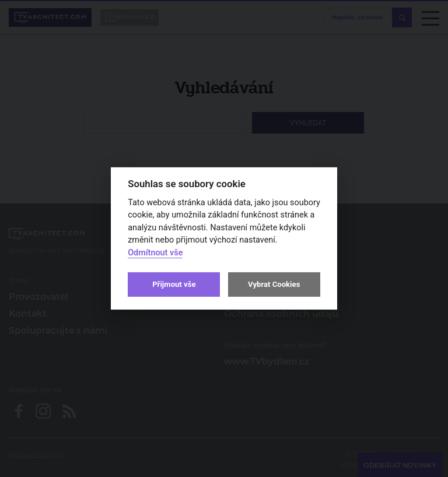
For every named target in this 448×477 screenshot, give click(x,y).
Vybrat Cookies (274, 284)
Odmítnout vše (155, 253)
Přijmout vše (174, 284)
